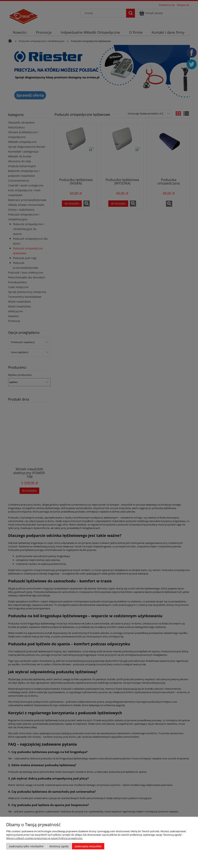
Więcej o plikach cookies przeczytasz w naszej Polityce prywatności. (44, 838)
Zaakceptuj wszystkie (88, 846)
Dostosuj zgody (59, 846)
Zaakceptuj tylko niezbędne (26, 846)
